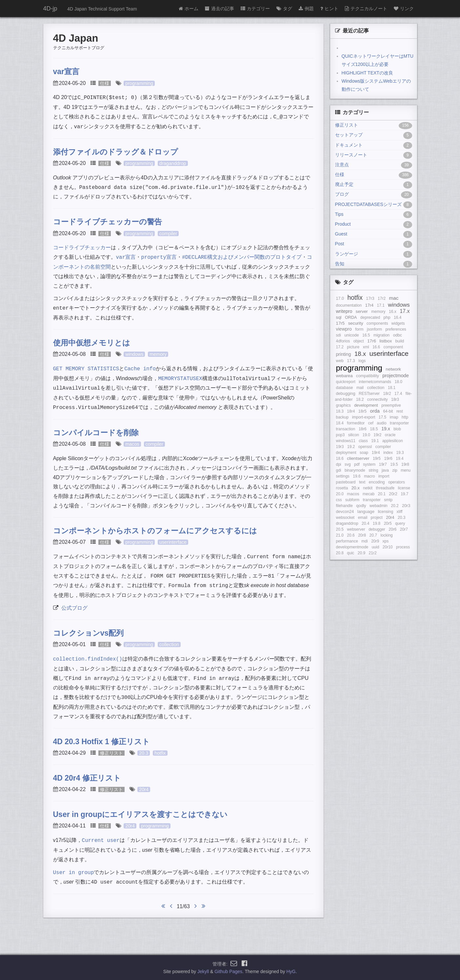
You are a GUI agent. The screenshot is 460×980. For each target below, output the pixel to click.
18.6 (340, 459)
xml (366, 347)
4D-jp (50, 9)
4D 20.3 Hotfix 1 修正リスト (102, 742)
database (345, 388)
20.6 (351, 535)
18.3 (340, 411)
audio (381, 423)
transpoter (372, 500)
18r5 (362, 411)
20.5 (340, 529)
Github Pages (228, 971)
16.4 (398, 317)
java (385, 470)
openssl (365, 447)
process (403, 547)
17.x (405, 311)
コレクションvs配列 (89, 633)
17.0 (340, 298)
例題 (306, 9)
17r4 (369, 305)
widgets (398, 323)
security (356, 323)
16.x (393, 312)
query (400, 523)
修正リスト (111, 753)
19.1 (375, 441)
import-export (364, 417)
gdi (339, 470)
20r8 (362, 535)
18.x (360, 354)
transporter (399, 423)
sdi (339, 335)
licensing (385, 512)
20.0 (340, 494)
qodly (361, 506)
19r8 (405, 464)
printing (344, 354)
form (359, 329)
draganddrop (173, 163)
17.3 (351, 361)
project (377, 518)
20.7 (373, 535)
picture (353, 347)
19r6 (388, 459)
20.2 (395, 506)
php (387, 317)
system (369, 464)
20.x (356, 488)
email (363, 518)
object (359, 341)
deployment (346, 453)
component (393, 347)
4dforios (343, 341)
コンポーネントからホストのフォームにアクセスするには (155, 531)
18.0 (399, 382)
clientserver (358, 458)
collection (169, 644)
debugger (377, 529)
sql (339, 317)
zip (395, 470)
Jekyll (203, 971)
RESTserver (369, 394)
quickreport (346, 382)
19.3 (400, 453)
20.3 (144, 753)
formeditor (356, 423)
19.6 (357, 476)
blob (397, 429)
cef (371, 423)
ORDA (351, 317)
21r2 (373, 553)
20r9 (375, 541)
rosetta (342, 488)
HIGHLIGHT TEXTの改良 (367, 73)
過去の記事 (220, 9)
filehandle (344, 506)
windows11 (346, 441)
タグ (284, 9)
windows (134, 354)
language (366, 512)
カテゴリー (255, 9)
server (362, 311)
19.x (386, 429)
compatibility (368, 376)
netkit (368, 488)
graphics (343, 405)
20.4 (365, 523)
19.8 (377, 523)
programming (139, 83)
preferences (396, 329)
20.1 (382, 494)
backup (342, 417)
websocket (345, 518)
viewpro (344, 329)
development (366, 405)
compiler (168, 234)
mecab (369, 494)
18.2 (360, 399)
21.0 (340, 535)
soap (364, 453)
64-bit (388, 411)
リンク (404, 9)
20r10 (388, 547)
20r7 (404, 529)
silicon (354, 435)
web (340, 361)
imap (394, 417)
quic (350, 553)
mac (394, 298)
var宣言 (66, 71)
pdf (357, 464)
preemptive (391, 405)
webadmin (379, 506)
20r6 (392, 529)
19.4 (400, 459)
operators (397, 482)
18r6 (363, 429)
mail (360, 388)
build (400, 341)
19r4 (376, 453)
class (363, 441)
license (404, 488)
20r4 (144, 789)
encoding (377, 482)
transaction (346, 429)
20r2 (393, 494)
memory (158, 354)
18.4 (340, 423)
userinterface (173, 542)
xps (386, 541)
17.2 (340, 347)
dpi (339, 464)
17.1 (380, 305)
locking (386, 535)
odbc (398, 335)
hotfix (160, 753)
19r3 (340, 447)
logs (362, 361)
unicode (351, 335)
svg (348, 464)
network (393, 369)
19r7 (383, 464)
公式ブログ (74, 608)
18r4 (351, 411)
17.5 (382, 417)
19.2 (351, 447)
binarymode (355, 470)
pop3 (340, 435)
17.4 (398, 394)
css (339, 500)
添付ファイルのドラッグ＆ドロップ (116, 152)
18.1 (392, 388)
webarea (344, 376)
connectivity (378, 399)
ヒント (329, 9)
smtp (388, 500)
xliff (400, 512)
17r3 (370, 298)
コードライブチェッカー (82, 247)
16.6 (376, 347)
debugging (346, 394)
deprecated (370, 317)
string (373, 470)
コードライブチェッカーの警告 (108, 222)
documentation (349, 305)
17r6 (372, 341)
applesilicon (393, 441)
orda (375, 411)
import (384, 476)
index (388, 453)
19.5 (394, 464)
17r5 (340, 323)
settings (343, 476)
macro (369, 476)
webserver (356, 529)
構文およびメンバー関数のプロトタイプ (242, 257)
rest (400, 411)
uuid (376, 547)
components (377, 323)
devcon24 (345, 512)
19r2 (377, 435)
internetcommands (375, 382)
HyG (291, 971)
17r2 (382, 298)
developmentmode (352, 547)
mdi (364, 541)
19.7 (404, 494)
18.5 (374, 429)
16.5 (366, 335)
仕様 (105, 83)
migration (381, 335)
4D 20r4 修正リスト (87, 778)
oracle (390, 435)
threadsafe (385, 488)
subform (352, 500)
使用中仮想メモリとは (92, 343)
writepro (344, 311)
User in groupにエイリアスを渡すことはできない (140, 814)
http (405, 417)
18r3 (395, 399)
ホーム (189, 9)
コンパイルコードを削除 (96, 433)
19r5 (377, 459)
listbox (386, 341)
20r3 (406, 506)
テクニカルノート (366, 9)
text (362, 482)
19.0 (366, 435)
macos (132, 444)
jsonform (374, 329)
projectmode (396, 376)
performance (347, 541)
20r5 (388, 523)
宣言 (126, 257)
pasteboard (346, 482)
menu (406, 470)
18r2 (387, 394)
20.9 (361, 553)
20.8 (340, 553)
